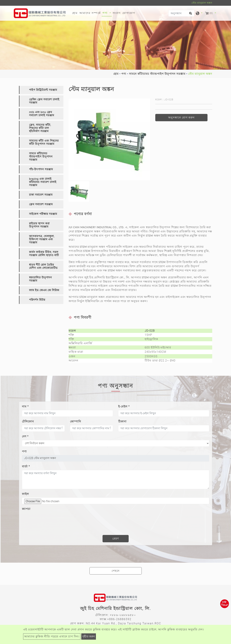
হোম (75, 13)
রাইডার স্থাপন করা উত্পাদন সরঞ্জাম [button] (39, 225)
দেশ (25, 436)
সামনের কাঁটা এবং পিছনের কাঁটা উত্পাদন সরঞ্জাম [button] (44, 142)
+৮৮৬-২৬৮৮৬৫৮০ (123, 615)
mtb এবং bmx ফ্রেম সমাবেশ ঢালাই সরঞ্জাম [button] (42, 114)
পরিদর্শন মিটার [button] (37, 300)
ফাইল (25, 494)
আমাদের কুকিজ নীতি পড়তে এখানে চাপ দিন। (52, 636)
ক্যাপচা (26, 509)
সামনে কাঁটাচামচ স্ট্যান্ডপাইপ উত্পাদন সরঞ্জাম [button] (41, 157)
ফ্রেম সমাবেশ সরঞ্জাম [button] (41, 204)
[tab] (41, 90)
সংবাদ (117, 13)
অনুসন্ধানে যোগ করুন (181, 117)
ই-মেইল (124, 406)
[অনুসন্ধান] (181, 13)
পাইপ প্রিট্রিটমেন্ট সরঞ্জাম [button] (43, 90)
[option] (109, 139)
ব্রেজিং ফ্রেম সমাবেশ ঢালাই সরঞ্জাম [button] (44, 101)
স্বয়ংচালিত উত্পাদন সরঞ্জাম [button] (40, 279)
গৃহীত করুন (89, 636)
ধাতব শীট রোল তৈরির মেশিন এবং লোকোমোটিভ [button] (43, 266)
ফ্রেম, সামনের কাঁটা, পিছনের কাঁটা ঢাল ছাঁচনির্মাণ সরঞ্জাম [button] (40, 128)
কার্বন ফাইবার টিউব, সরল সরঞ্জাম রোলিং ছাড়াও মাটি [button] (44, 254)
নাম (25, 406)
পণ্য (124, 74)
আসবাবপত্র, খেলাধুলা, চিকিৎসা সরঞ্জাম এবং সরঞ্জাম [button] (42, 239)
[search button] (190, 14)
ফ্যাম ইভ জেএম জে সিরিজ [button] (44, 290)
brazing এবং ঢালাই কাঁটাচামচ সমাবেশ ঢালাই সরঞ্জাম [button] (43, 182)
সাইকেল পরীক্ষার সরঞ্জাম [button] (43, 214)
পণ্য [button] (105, 13)
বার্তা (26, 466)
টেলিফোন (28, 421)
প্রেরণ (115, 539)
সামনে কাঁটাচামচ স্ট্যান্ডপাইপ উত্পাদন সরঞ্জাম (157, 74)
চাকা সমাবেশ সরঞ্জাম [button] (41, 195)
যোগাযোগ (129, 13)
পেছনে (116, 571)
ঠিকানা (122, 421)
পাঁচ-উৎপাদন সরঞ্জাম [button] (41, 169)
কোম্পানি (76, 421)
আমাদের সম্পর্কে (90, 13)
